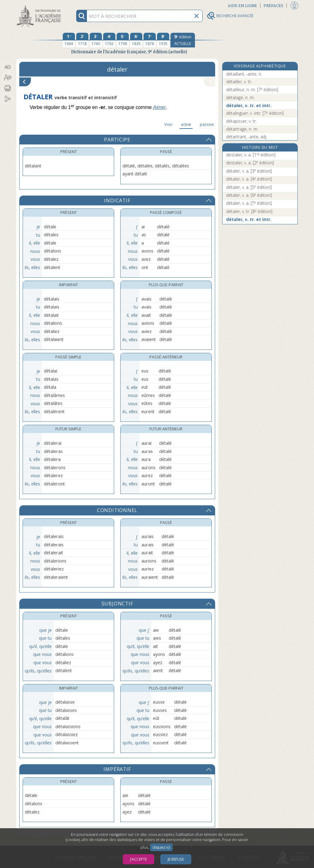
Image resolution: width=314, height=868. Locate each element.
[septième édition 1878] (150, 40)
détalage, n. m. (240, 97)
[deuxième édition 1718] (82, 40)
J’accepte (138, 859)
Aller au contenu (40, 5)
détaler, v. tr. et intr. (249, 105)
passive (207, 124)
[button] (7, 67)
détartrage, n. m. (242, 129)
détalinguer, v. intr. (255, 113)
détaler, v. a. (249, 171)
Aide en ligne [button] (242, 6)
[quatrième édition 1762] (109, 40)
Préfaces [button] (273, 6)
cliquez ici (161, 847)
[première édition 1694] (69, 40)
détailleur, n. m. (252, 90)
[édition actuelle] (183, 40)
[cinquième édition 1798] (123, 40)
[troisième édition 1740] (96, 40)
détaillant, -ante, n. (244, 74)
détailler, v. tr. (239, 82)
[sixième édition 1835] (136, 40)
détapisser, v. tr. (241, 121)
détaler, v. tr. (249, 211)
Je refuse (176, 859)
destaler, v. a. (251, 155)
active (186, 124)
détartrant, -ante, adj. (247, 137)
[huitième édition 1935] (163, 40)
